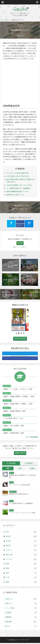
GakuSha (20, 9)
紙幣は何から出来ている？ (15, 195)
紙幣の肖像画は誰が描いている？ (18, 191)
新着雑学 (30, 465)
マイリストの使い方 (20, 247)
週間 (8, 470)
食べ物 (21, 538)
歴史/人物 (21, 556)
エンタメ (21, 561)
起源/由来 (21, 623)
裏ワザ (21, 627)
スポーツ (21, 551)
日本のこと (21, 600)
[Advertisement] (20, 82)
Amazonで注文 (20, 340)
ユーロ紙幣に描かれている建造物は (18, 188)
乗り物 (21, 547)
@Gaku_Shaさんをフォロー (27, 355)
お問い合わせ (20, 454)
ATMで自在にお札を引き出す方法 (18, 176)
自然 (21, 574)
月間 (20, 470)
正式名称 (21, 614)
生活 (21, 25)
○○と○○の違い (21, 609)
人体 (21, 579)
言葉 (21, 565)
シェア (19, 225)
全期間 (32, 470)
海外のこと (21, 605)
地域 (21, 570)
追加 (21, 243)
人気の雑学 (12, 465)
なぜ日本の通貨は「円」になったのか (19, 185)
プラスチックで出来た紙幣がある (18, 173)
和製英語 (21, 618)
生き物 (21, 542)
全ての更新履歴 (32, 438)
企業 (21, 583)
